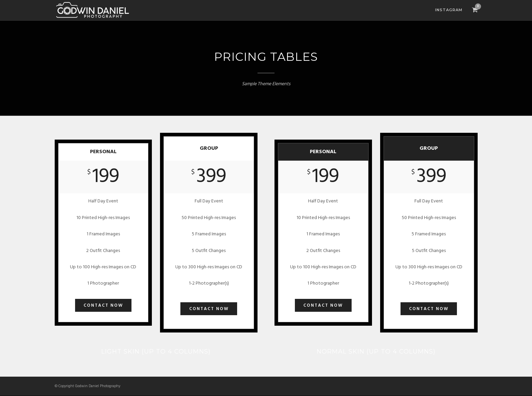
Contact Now (103, 305)
